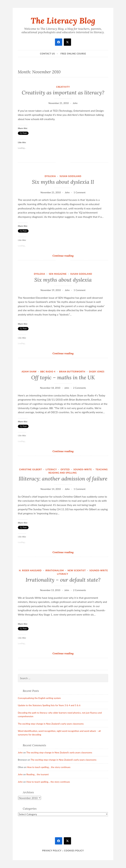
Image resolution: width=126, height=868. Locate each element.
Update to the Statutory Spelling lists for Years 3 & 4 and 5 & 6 (49, 705)
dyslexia (50, 176)
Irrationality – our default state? (63, 580)
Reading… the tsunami (37, 774)
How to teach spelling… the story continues (49, 767)
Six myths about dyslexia (63, 280)
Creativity (63, 87)
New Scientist (77, 570)
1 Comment (80, 192)
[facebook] (59, 42)
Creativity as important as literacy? (63, 93)
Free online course (73, 54)
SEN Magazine (58, 274)
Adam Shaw (29, 372)
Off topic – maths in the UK (63, 377)
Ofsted (65, 469)
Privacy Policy (52, 851)
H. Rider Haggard (30, 570)
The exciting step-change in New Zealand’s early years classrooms (51, 724)
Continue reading (68, 256)
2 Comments (80, 388)
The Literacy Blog (63, 21)
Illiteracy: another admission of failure (63, 479)
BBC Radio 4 (48, 372)
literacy (51, 469)
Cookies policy (74, 851)
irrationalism (55, 570)
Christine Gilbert (30, 469)
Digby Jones (97, 372)
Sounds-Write (83, 469)
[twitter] (67, 42)
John (75, 103)
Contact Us (47, 54)
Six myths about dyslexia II (63, 182)
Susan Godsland (70, 176)
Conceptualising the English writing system (39, 698)
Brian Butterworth (72, 372)
